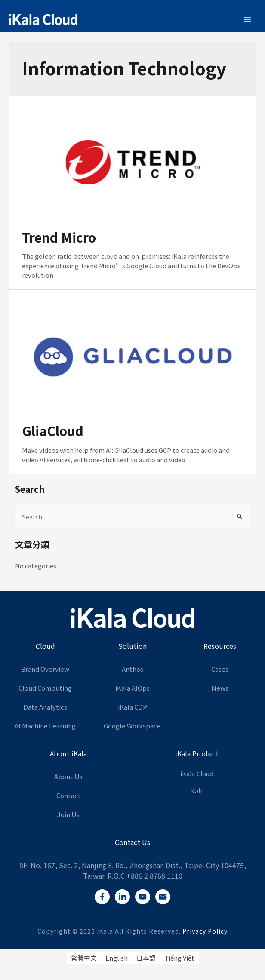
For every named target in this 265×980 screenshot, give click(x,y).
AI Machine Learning (45, 726)
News (220, 688)
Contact (69, 795)
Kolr (197, 791)
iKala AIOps (132, 688)
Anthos (132, 669)
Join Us (68, 814)
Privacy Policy (205, 931)
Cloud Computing (45, 688)
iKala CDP (132, 707)
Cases (220, 669)
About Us (68, 776)
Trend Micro (59, 237)
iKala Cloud (197, 774)
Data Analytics (45, 707)
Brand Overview (45, 669)
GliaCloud (53, 430)
